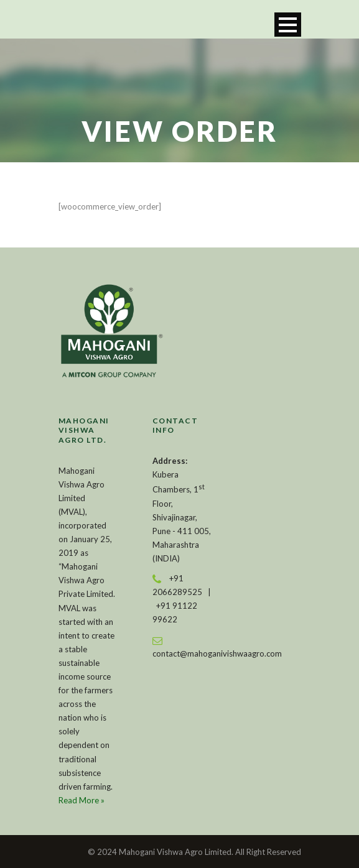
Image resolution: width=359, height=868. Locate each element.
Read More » (82, 800)
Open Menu (288, 25)
